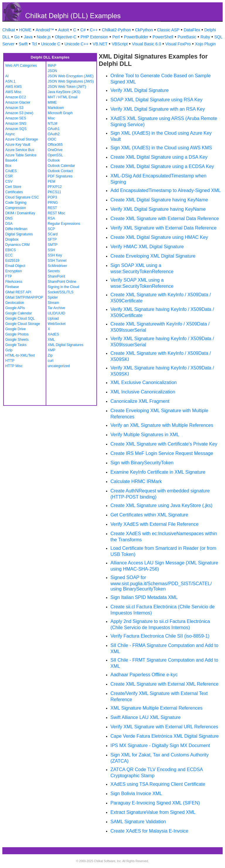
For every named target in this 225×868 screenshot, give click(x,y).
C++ (94, 30)
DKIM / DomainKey (20, 213)
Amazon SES (16, 118)
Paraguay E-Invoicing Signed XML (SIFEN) (155, 803)
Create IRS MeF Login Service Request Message (162, 453)
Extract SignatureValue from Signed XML (153, 812)
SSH (51, 250)
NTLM (53, 124)
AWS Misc (13, 92)
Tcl (34, 44)
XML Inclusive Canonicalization (143, 392)
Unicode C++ (76, 44)
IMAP (52, 66)
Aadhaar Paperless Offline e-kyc (144, 675)
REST (52, 208)
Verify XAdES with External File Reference (155, 524)
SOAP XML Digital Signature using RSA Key (156, 100)
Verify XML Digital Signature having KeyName (158, 209)
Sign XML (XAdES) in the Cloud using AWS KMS (161, 148)
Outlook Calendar (61, 166)
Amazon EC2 (16, 97)
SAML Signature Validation (138, 822)
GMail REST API (18, 292)
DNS (9, 218)
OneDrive (55, 150)
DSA (9, 224)
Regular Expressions (64, 224)
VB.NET (100, 44)
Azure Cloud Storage (22, 139)
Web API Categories (21, 66)
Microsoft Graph (60, 113)
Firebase (12, 287)
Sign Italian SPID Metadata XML (144, 597)
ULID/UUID (57, 313)
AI (7, 76)
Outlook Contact (60, 171)
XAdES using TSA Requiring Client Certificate (158, 784)
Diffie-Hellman (16, 229)
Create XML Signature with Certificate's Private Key (164, 444)
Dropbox (12, 239)
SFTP (52, 239)
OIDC (52, 139)
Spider (53, 297)
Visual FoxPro (178, 44)
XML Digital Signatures (66, 345)
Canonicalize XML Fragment (140, 401)
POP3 (52, 197)
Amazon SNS (16, 124)
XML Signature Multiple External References (156, 708)
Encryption (14, 271)
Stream (53, 303)
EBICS (11, 250)
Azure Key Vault (18, 145)
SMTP (53, 245)
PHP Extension (94, 37)
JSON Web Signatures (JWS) (71, 81)
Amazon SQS (16, 129)
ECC (9, 255)
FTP (9, 276)
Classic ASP (168, 30)
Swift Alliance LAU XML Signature (146, 717)
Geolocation (15, 303)
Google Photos (17, 334)
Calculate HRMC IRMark (136, 481)
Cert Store (13, 187)
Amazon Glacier (18, 102)
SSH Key (55, 255)
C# (83, 30)
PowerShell (163, 37)
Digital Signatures (19, 234)
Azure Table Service (21, 155)
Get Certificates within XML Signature (149, 515)
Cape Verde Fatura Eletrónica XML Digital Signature (165, 736)
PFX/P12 (55, 187)
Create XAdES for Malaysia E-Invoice (149, 831)
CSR (9, 176)
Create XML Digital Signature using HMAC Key (159, 237)
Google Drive (16, 329)
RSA (51, 218)
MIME (52, 102)
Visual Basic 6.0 (146, 44)
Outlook (54, 160)
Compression (16, 208)
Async (10, 134)
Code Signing (16, 203)
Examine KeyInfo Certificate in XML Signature (158, 472)
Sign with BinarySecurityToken (142, 463)
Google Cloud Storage (23, 324)
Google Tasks (16, 345)
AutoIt (64, 30)
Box (8, 166)
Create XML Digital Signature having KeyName (159, 200)
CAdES (11, 171)
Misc (51, 118)
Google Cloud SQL (20, 319)
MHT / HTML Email (63, 97)
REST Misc (57, 213)
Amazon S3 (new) (19, 113)
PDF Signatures (60, 176)
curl (51, 361)
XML (51, 340)
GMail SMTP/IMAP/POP (24, 297)
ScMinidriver (57, 266)
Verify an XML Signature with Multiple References (162, 425)
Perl (116, 37)
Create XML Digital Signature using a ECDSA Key (162, 166)
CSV (9, 182)
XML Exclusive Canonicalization (144, 382)
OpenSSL (55, 155)
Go (17, 37)
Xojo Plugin (206, 44)
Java (28, 37)
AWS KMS (13, 87)
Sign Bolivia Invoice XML (136, 793)
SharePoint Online (62, 282)
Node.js (44, 37)
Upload (53, 319)
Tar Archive (56, 308)
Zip (50, 355)
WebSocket (57, 324)
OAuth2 (54, 134)
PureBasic (187, 37)
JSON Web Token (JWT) (67, 87)
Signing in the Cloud (63, 287)
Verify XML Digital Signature (140, 90)
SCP (51, 229)
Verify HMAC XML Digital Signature (147, 247)
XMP (52, 350)
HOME (25, 30)
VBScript (120, 44)
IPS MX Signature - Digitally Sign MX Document (160, 745)
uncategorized (59, 366)
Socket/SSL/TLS (61, 292)
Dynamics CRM (17, 245)
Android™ (45, 30)
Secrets (54, 271)
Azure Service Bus (20, 150)
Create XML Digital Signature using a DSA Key (159, 157)
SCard (53, 234)
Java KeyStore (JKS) (64, 92)
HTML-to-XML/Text (20, 355)
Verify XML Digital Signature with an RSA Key (158, 109)
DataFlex (192, 30)
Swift (23, 44)
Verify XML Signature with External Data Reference (163, 228)
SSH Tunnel (57, 261)
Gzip (9, 350)
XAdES (53, 334)
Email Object (15, 266)
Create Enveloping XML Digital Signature (153, 256)
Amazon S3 (14, 108)
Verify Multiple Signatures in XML (145, 435)
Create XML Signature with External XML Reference (165, 684)
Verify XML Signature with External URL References (164, 727)
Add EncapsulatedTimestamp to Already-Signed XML (166, 190)
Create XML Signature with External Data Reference (165, 219)
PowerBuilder (136, 37)
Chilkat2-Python (116, 30)
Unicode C (51, 44)
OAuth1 (54, 129)
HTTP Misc (14, 366)
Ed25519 (12, 261)
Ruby (205, 37)
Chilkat (9, 30)
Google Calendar (19, 313)
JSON (52, 71)
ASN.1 (10, 81)
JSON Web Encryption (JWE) (71, 76)
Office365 (55, 145)
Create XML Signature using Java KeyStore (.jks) (161, 505)
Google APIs (15, 308)
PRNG (53, 203)
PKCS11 (54, 192)
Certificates (14, 192)
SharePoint (56, 276)
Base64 (11, 160)
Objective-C (65, 37)
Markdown (56, 108)
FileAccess (14, 282)
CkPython (144, 30)
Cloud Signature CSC (22, 197)
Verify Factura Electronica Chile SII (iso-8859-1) (160, 636)
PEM (52, 182)
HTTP (10, 361)
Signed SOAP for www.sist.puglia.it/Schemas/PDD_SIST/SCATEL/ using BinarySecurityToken (161, 583)
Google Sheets (17, 340)
